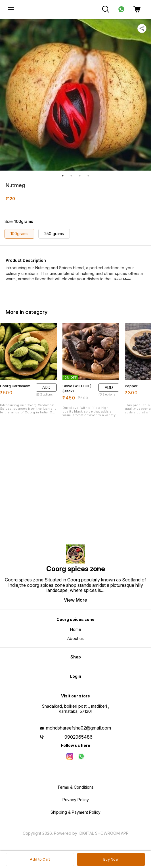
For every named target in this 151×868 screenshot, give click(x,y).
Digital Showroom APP (104, 833)
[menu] (11, 10)
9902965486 (78, 737)
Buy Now (111, 859)
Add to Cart (40, 859)
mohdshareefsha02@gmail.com (78, 728)
